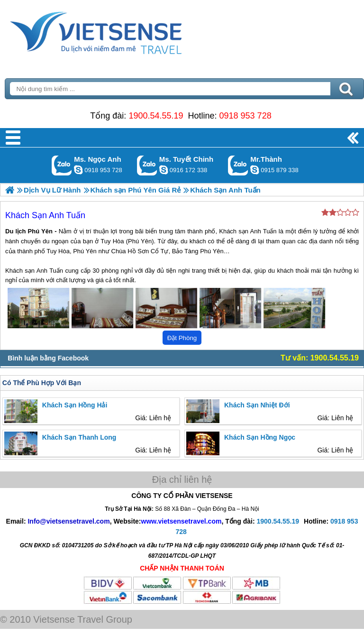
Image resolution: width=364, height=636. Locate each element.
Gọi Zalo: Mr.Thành (238, 165)
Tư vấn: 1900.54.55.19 (320, 358)
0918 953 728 (246, 116)
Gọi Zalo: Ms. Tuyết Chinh (147, 165)
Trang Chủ (119, 31)
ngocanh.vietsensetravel (78, 170)
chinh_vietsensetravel (164, 170)
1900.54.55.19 (156, 116)
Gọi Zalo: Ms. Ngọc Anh (62, 165)
